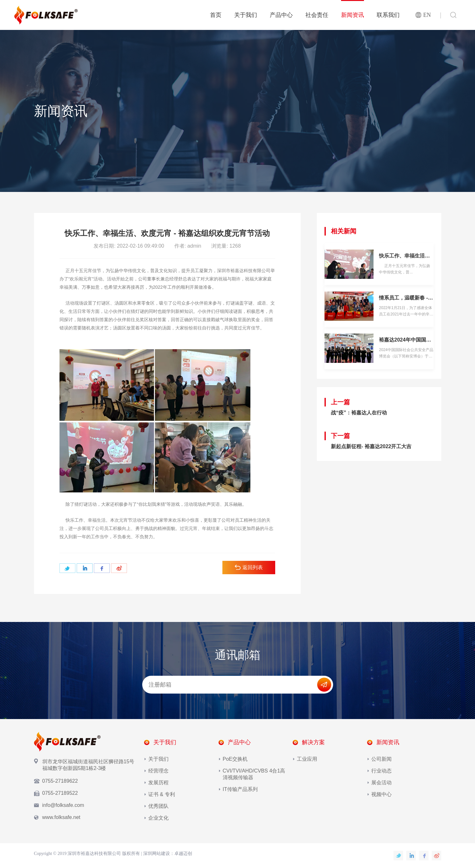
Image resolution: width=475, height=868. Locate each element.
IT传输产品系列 (240, 789)
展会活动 (381, 783)
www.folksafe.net (61, 817)
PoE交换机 (235, 759)
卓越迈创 (183, 854)
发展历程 (158, 783)
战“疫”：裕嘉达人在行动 (359, 413)
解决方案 (313, 742)
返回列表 (249, 567)
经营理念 (158, 771)
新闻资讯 (353, 15)
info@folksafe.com (63, 805)
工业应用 (307, 759)
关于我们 (246, 15)
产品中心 (281, 15)
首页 (216, 15)
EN (427, 15)
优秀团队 (158, 806)
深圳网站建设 (157, 854)
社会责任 (317, 15)
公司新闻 (381, 759)
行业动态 (381, 771)
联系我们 (388, 15)
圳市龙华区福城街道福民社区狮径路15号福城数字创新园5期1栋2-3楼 (88, 765)
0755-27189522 (60, 793)
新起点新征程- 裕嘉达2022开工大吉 (371, 446)
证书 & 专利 (162, 794)
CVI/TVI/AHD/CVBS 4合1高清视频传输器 (254, 774)
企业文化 (158, 818)
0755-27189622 (60, 781)
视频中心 (381, 794)
